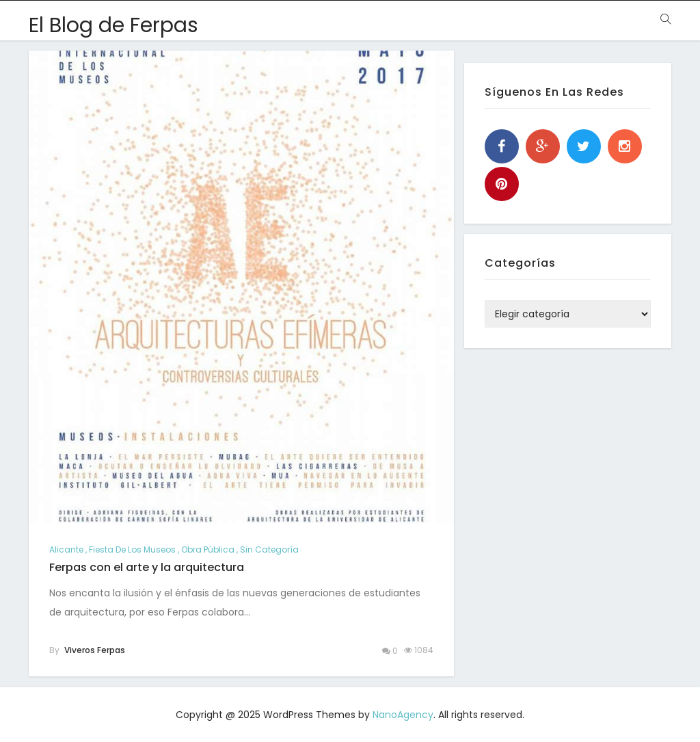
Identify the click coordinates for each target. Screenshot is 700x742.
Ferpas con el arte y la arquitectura (147, 567)
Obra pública (208, 549)
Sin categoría (269, 549)
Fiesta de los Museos (132, 549)
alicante (66, 549)
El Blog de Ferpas (113, 25)
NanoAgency (403, 715)
